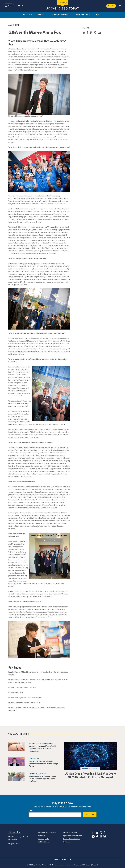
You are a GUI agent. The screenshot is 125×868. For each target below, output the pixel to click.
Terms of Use (73, 865)
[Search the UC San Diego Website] (120, 6)
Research (28, 15)
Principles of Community (70, 832)
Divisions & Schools (63, 859)
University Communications (71, 839)
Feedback (95, 865)
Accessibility (82, 865)
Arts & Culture (83, 15)
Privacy (89, 865)
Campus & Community (60, 15)
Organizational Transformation (72, 836)
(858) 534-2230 (13, 844)
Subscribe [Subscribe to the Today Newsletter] (111, 6)
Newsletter (41, 836)
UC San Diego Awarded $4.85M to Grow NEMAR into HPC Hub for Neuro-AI (90, 775)
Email (31, 811)
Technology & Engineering (41, 744)
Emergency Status (43, 839)
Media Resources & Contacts (47, 832)
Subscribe (90, 814)
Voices (99, 15)
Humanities (34, 759)
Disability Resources (44, 842)
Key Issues (66, 842)
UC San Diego (21, 6)
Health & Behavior (90, 768)
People (41, 15)
